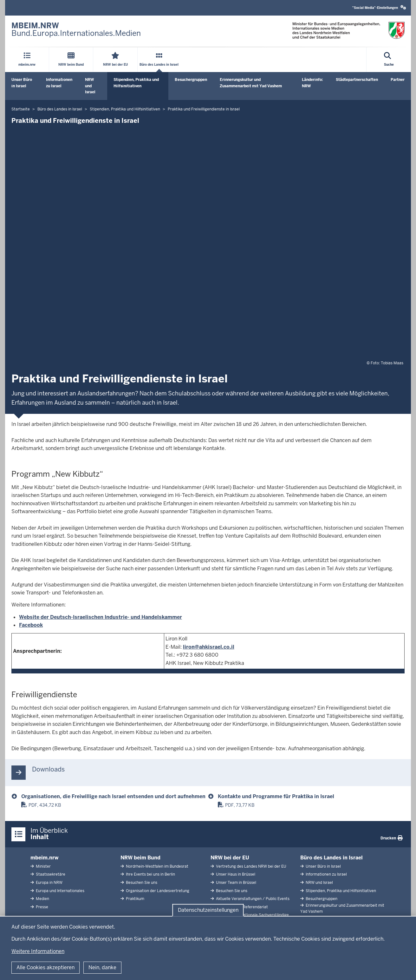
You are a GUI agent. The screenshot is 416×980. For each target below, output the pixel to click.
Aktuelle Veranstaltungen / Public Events (252, 899)
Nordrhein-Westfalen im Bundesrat (157, 866)
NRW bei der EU (230, 858)
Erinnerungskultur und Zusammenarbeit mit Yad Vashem (251, 83)
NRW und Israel (90, 86)
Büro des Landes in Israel (331, 858)
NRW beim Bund (140, 858)
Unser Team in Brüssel (236, 883)
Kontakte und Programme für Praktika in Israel (276, 796)
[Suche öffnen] (389, 60)
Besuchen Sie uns (141, 883)
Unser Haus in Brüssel (235, 874)
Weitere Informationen (38, 951)
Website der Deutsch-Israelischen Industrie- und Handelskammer (101, 617)
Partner (398, 80)
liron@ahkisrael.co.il (209, 647)
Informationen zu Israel (59, 83)
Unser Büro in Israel (22, 83)
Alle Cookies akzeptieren (45, 967)
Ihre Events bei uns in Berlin (150, 874)
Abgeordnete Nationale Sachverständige (252, 915)
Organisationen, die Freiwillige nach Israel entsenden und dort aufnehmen (113, 796)
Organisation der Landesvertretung (157, 891)
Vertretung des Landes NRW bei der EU (251, 866)
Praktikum (135, 899)
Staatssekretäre (50, 874)
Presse (42, 907)
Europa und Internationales (60, 891)
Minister (43, 866)
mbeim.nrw (44, 858)
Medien (42, 899)
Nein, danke (102, 967)
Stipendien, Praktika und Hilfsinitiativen (136, 83)
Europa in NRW (49, 883)
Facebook (31, 625)
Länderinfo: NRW (312, 83)
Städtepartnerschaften (357, 80)
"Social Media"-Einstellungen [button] (379, 7)
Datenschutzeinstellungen (208, 910)
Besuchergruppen (191, 80)
